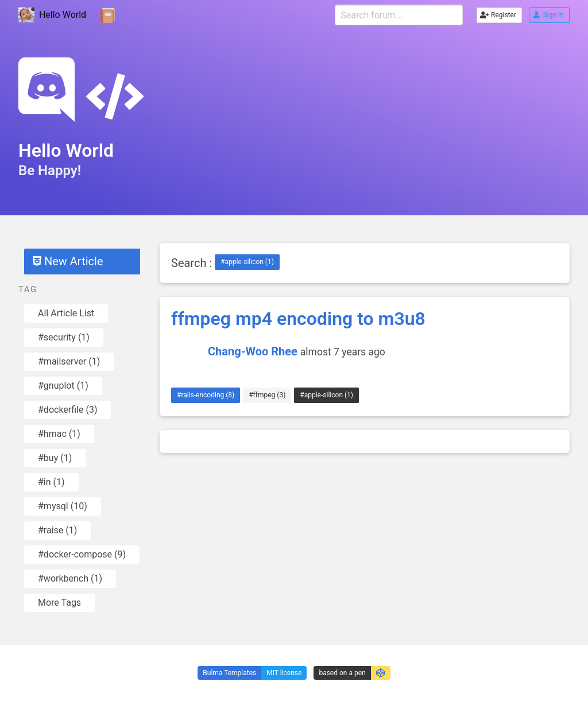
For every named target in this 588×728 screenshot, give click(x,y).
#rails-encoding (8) (206, 395)
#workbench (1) (70, 578)
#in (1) (51, 482)
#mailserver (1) (69, 361)
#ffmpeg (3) (267, 395)
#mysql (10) (63, 506)
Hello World (52, 15)
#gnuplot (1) (63, 386)
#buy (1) (55, 458)
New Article (68, 261)
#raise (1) (57, 530)
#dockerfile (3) (67, 410)
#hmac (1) (59, 434)
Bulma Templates (229, 673)
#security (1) (64, 337)
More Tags (59, 603)
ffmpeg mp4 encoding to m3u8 (298, 319)
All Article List (66, 313)
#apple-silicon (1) (247, 262)
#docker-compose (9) (82, 554)
